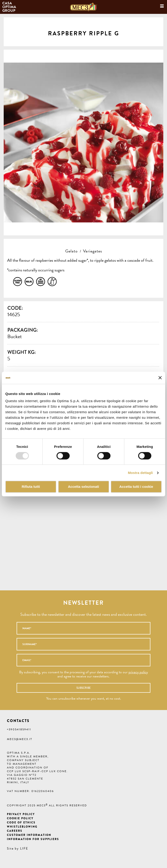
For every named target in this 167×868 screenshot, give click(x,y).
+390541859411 (19, 729)
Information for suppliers (33, 839)
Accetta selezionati (83, 487)
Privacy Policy (21, 814)
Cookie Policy (20, 818)
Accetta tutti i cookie (136, 487)
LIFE (24, 848)
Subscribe (83, 688)
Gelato (72, 251)
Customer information (29, 835)
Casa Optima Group (10, 7)
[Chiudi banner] (160, 378)
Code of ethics (21, 822)
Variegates (92, 251)
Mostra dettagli (140, 473)
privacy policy (138, 672)
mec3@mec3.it (20, 739)
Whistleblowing (22, 827)
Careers (15, 831)
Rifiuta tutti (31, 487)
